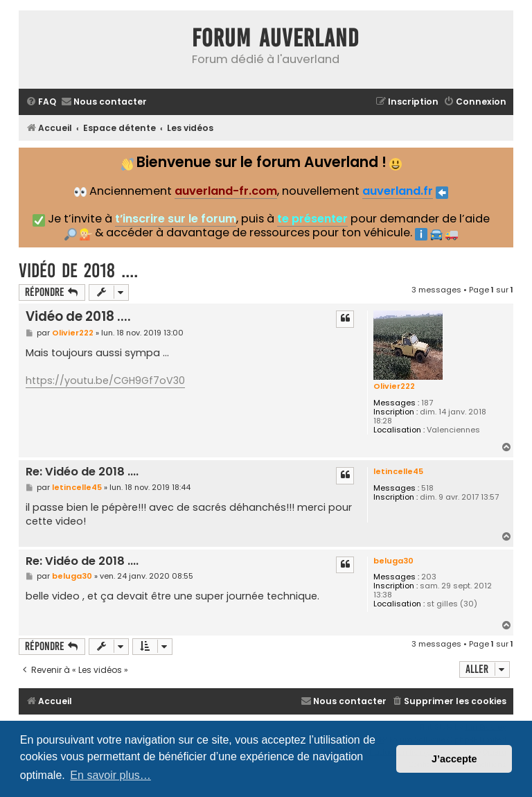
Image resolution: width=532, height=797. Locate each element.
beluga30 (393, 561)
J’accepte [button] (454, 759)
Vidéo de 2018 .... (78, 271)
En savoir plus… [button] (110, 775)
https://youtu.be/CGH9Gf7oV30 (105, 380)
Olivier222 (394, 386)
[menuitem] (41, 102)
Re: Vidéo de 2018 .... (82, 472)
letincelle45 (398, 471)
